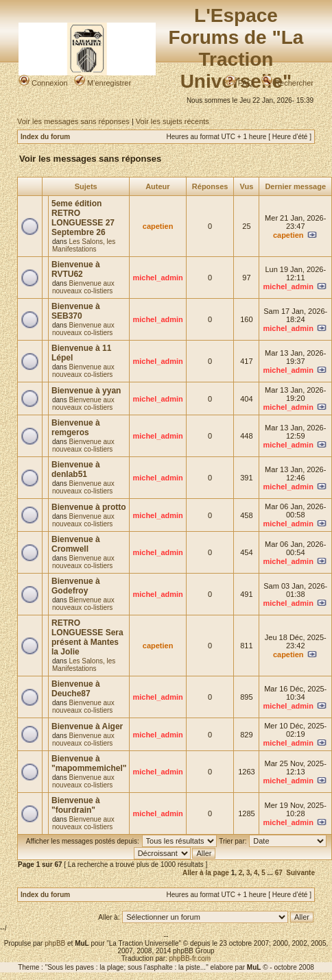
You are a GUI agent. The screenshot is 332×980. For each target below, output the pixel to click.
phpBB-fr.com (190, 958)
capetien (158, 226)
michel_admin (157, 278)
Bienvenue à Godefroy (76, 586)
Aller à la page (206, 873)
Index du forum (45, 137)
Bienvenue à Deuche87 (76, 689)
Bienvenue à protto (89, 507)
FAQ (239, 83)
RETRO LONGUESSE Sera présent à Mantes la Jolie (87, 637)
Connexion (43, 83)
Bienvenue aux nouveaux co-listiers (83, 287)
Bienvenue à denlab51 (76, 469)
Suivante (300, 873)
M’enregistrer (103, 83)
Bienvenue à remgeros (76, 428)
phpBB (55, 943)
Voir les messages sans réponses (73, 121)
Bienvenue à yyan (86, 391)
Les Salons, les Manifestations (84, 245)
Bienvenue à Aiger (87, 726)
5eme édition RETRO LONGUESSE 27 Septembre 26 (83, 218)
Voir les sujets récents (173, 121)
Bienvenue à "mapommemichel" (89, 763)
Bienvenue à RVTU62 (76, 269)
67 (279, 873)
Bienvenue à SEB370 (76, 311)
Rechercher (287, 83)
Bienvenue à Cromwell (76, 544)
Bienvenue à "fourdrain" (76, 805)
